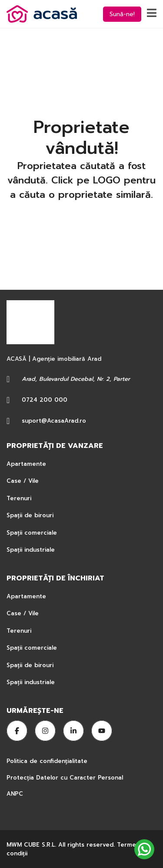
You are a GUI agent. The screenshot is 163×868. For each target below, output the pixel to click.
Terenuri (19, 498)
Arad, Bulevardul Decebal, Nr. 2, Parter (76, 379)
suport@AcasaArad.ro (54, 421)
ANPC (15, 794)
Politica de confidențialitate (48, 761)
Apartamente (26, 464)
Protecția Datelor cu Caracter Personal (65, 778)
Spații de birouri (30, 515)
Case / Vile (23, 481)
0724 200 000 (45, 400)
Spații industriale (31, 550)
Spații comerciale (32, 533)
